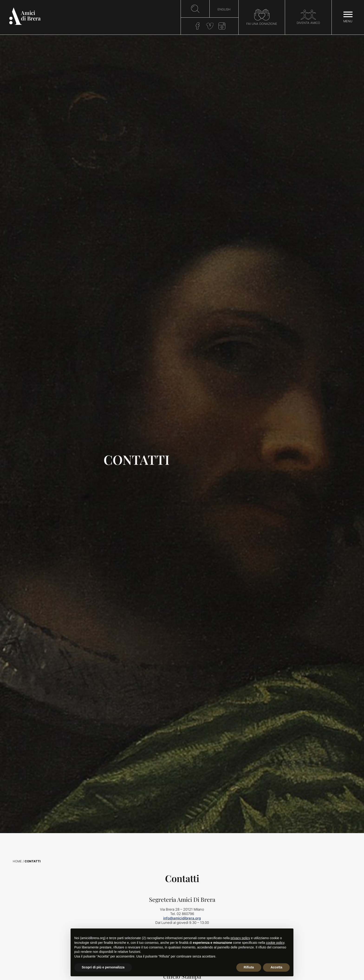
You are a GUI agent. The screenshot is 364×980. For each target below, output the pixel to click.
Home (17, 861)
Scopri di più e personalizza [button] (103, 967)
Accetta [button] (276, 967)
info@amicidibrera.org (182, 918)
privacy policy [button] (240, 938)
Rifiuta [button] (249, 967)
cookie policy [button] (275, 943)
